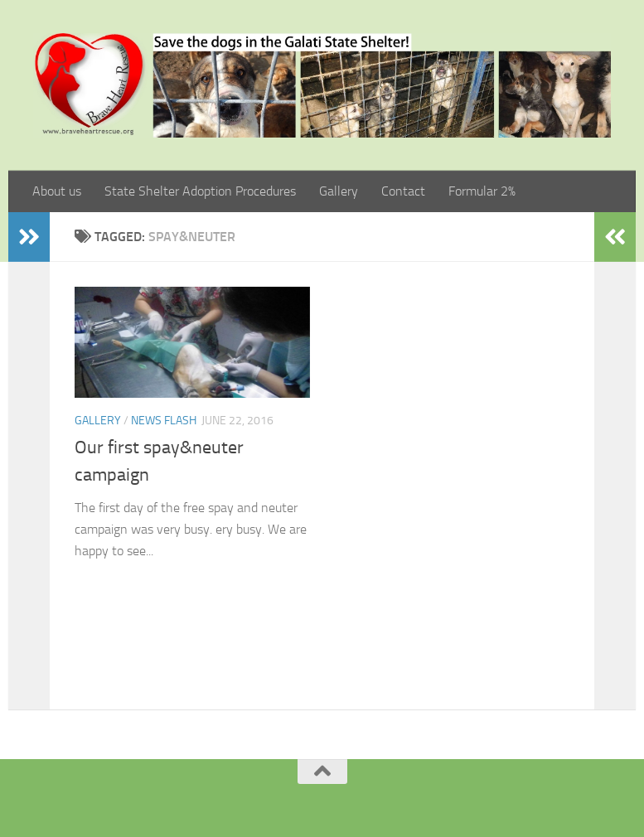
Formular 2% (482, 191)
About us (57, 191)
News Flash (164, 421)
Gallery (339, 191)
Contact (403, 191)
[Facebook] (301, 799)
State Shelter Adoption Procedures (200, 191)
